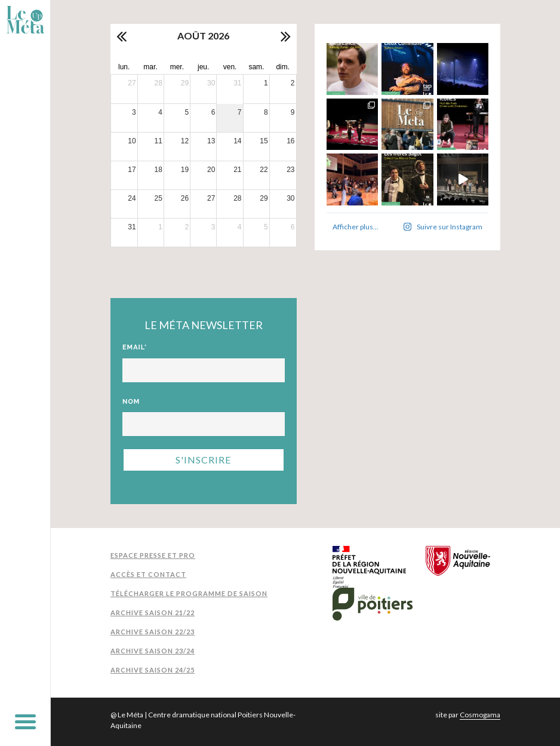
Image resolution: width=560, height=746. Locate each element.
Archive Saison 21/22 (153, 613)
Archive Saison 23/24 (153, 651)
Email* (135, 347)
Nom (131, 402)
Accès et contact (148, 574)
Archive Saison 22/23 (153, 632)
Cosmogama (480, 715)
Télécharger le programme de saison (189, 593)
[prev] (122, 36)
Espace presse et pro (153, 555)
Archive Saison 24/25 (153, 670)
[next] (285, 36)
